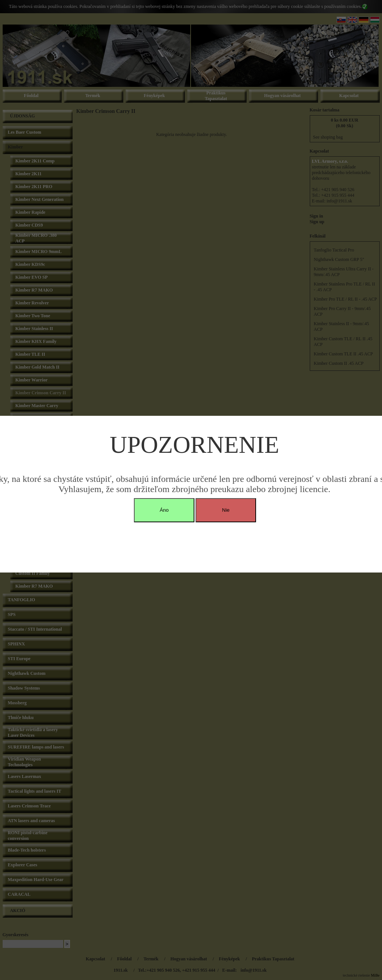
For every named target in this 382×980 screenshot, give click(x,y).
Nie (226, 510)
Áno (164, 510)
